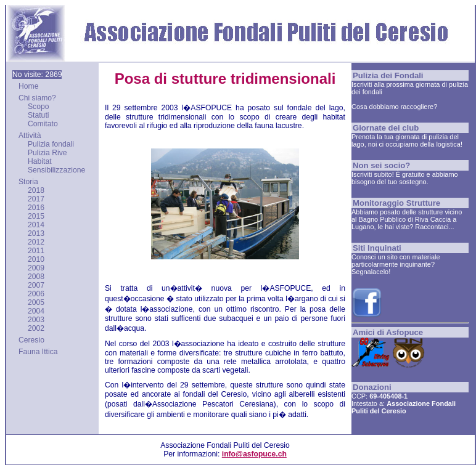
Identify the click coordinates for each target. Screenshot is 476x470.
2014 (36, 225)
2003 (36, 320)
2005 (36, 302)
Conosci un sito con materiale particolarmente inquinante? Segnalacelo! (396, 264)
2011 (36, 251)
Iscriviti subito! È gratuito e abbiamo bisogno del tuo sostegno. (405, 178)
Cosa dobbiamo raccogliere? (394, 107)
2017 (36, 199)
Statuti (38, 115)
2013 (36, 233)
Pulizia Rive (47, 153)
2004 (36, 311)
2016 (36, 208)
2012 (36, 242)
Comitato (43, 124)
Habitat (40, 161)
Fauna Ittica (38, 352)
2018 (36, 190)
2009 (36, 268)
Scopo (38, 107)
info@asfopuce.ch (254, 454)
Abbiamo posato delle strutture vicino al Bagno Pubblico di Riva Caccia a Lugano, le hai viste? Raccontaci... (407, 219)
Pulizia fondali (51, 144)
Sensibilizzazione (56, 170)
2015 (36, 216)
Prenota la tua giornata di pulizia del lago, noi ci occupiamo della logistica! (407, 140)
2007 (36, 285)
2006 (36, 294)
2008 (36, 277)
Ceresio (31, 340)
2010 (36, 259)
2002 (36, 328)
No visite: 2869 (37, 75)
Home (28, 86)
